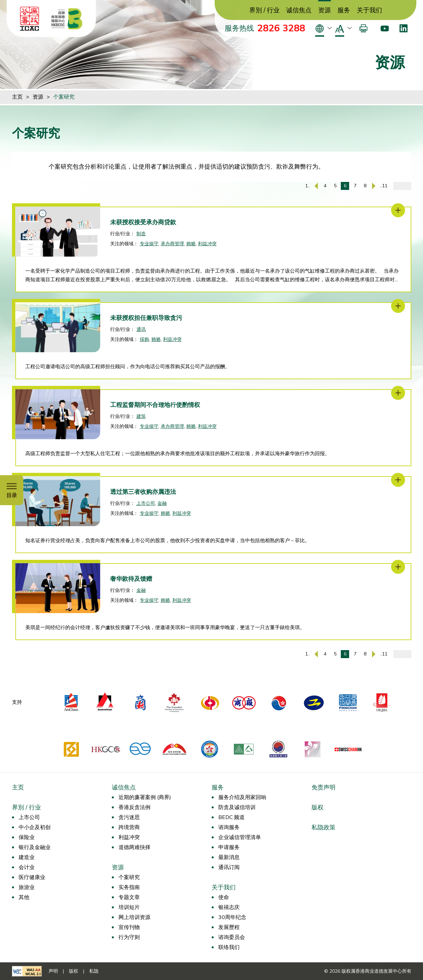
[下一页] (374, 186)
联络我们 (229, 947)
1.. (308, 186)
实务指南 (129, 887)
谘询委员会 (232, 937)
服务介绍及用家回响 (242, 797)
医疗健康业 (32, 877)
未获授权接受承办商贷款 (143, 222)
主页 (17, 97)
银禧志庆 (229, 907)
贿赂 (191, 244)
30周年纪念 (232, 917)
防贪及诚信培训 (237, 807)
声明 (53, 971)
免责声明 (323, 787)
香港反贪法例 (134, 807)
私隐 (94, 971)
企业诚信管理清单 (240, 837)
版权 (317, 807)
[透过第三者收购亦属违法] (398, 480)
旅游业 (27, 887)
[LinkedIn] (404, 28)
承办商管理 (172, 244)
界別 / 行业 (264, 10)
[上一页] (316, 186)
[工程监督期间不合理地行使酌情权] (398, 393)
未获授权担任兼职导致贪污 (146, 318)
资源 (324, 10)
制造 (141, 234)
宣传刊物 (129, 927)
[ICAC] (30, 19)
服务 (344, 10)
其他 (24, 897)
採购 (144, 339)
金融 (162, 503)
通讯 (141, 329)
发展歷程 (229, 927)
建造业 (27, 857)
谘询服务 (229, 827)
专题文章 (129, 897)
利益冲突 (207, 244)
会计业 (27, 867)
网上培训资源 (134, 917)
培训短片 (129, 907)
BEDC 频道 (231, 817)
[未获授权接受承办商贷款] (398, 210)
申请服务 (229, 847)
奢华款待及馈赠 (131, 579)
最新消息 (229, 857)
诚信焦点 (299, 10)
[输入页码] (402, 186)
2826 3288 (281, 28)
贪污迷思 (129, 817)
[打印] (363, 28)
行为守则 (129, 937)
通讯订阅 (229, 867)
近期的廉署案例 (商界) (145, 797)
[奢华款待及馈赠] (398, 567)
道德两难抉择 (134, 847)
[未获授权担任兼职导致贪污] (398, 306)
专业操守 (149, 244)
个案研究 (64, 97)
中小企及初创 (35, 827)
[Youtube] (385, 28)
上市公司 (146, 503)
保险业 (27, 837)
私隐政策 (323, 827)
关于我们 (369, 10)
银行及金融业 (35, 847)
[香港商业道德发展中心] (67, 19)
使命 (224, 897)
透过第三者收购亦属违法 (143, 492)
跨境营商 (129, 827)
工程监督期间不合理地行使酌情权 (155, 405)
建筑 (141, 416)
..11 (384, 186)
